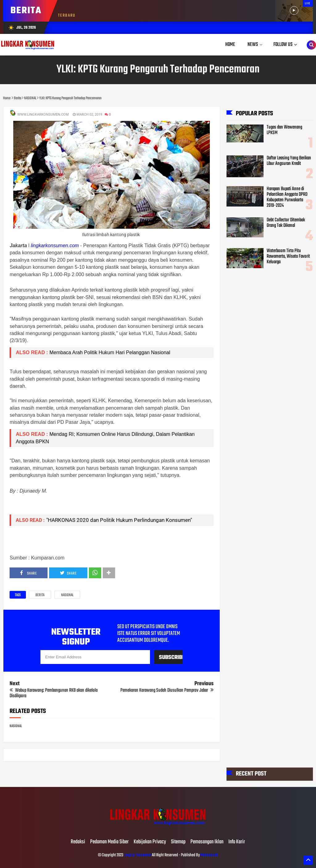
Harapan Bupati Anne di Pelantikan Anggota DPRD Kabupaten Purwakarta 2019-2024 (287, 197)
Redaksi (78, 842)
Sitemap (178, 842)
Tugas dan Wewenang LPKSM (284, 130)
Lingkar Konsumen (138, 855)
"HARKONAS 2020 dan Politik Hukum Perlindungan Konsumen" (119, 520)
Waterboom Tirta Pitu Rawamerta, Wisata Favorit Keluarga (288, 256)
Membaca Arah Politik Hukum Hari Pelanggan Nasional (110, 352)
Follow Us (283, 45)
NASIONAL (67, 595)
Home (230, 45)
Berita (40, 595)
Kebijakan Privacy (150, 842)
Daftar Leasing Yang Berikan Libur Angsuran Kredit (289, 161)
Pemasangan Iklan (207, 842)
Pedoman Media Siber (109, 842)
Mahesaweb (209, 855)
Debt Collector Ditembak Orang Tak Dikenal (286, 223)
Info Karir (237, 842)
